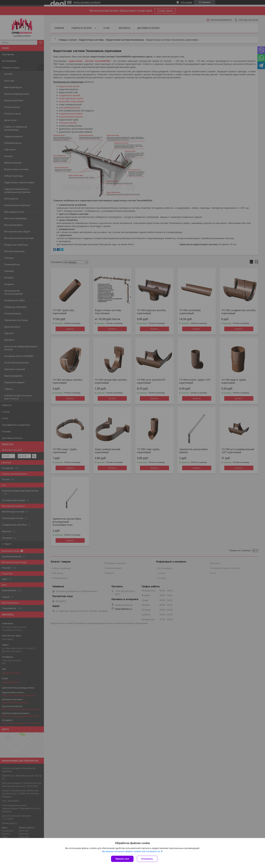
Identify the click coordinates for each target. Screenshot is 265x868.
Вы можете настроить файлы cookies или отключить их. (131, 851)
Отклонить (147, 859)
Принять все (122, 859)
